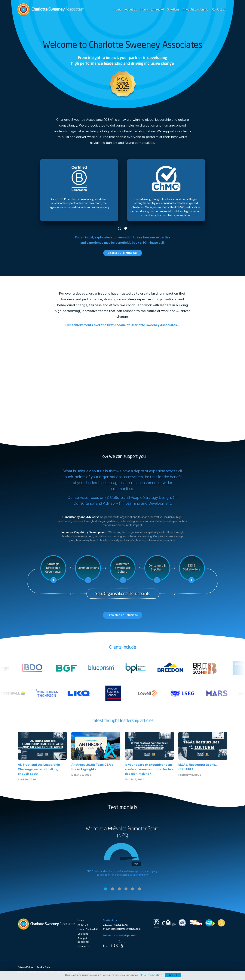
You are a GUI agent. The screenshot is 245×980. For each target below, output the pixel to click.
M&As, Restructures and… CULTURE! (198, 767)
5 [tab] (133, 889)
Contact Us (219, 9)
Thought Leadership (196, 9)
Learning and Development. (148, 503)
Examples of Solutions (122, 615)
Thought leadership (83, 940)
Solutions (173, 9)
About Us (131, 9)
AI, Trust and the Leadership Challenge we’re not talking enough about (39, 769)
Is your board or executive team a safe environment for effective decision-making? (149, 769)
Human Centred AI (152, 9)
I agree (173, 975)
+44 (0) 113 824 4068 (115, 925)
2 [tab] (126, 228)
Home (117, 9)
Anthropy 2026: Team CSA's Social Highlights (92, 767)
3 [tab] (119, 889)
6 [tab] (139, 889)
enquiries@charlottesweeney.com (122, 929)
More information (151, 975)
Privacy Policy (25, 967)
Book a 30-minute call (123, 253)
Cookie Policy (44, 967)
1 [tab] (120, 228)
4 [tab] (126, 889)
